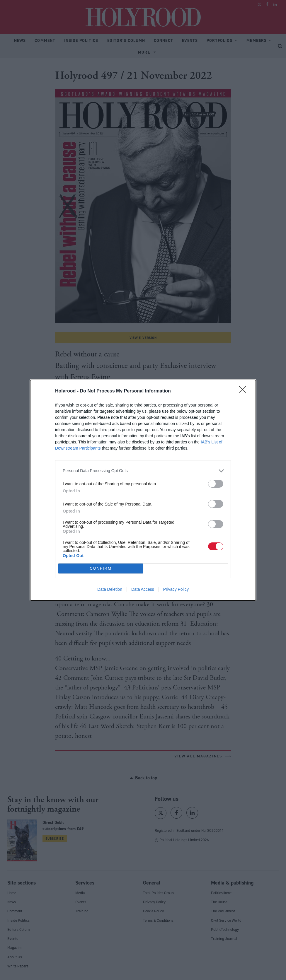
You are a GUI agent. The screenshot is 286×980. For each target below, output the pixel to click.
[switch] (216, 484)
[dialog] (143, 490)
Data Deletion (110, 589)
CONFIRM (101, 568)
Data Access (143, 589)
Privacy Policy (176, 589)
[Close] (244, 391)
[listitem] (143, 471)
